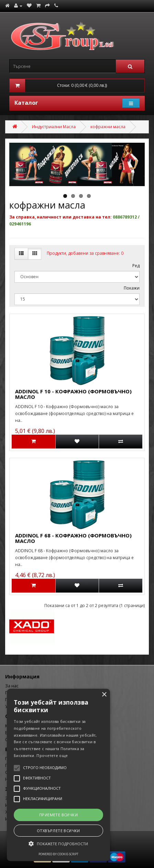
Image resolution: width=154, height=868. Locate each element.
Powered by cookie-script (58, 854)
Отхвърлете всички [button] (58, 831)
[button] (58, 844)
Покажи (132, 288)
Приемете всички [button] (58, 815)
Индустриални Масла (54, 127)
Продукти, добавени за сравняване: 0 (85, 253)
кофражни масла (108, 127)
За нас (12, 686)
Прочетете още (52, 755)
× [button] (104, 695)
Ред (136, 266)
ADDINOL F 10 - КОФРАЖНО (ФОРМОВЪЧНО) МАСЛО (73, 394)
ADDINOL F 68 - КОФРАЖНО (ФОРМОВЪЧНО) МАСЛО (73, 538)
